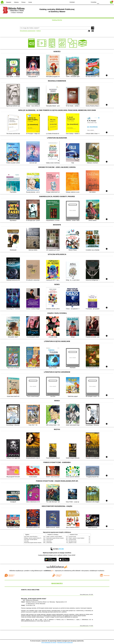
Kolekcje (38, 31)
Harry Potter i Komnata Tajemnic (31, 540)
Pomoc (23, 2)
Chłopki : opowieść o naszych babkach (54, 537)
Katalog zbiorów (57, 20)
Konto (30, 2)
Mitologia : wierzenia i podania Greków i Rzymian (34, 538)
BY (88, 2)
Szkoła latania (49, 543)
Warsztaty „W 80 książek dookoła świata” (34, 599)
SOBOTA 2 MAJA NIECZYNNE (30, 590)
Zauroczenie (49, 541)
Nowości (9, 2)
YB (84, 2)
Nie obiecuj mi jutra (73, 541)
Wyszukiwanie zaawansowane (28, 31)
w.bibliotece (48, 571)
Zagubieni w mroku (73, 543)
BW (80, 2)
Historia (16, 2)
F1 (101, 2)
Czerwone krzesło (72, 537)
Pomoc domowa (50, 540)
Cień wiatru (27, 541)
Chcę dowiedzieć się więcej (49, 642)
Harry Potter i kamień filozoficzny (31, 537)
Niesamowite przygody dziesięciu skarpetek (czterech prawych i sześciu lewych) (40, 543)
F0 (98, 2)
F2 (105, 2)
